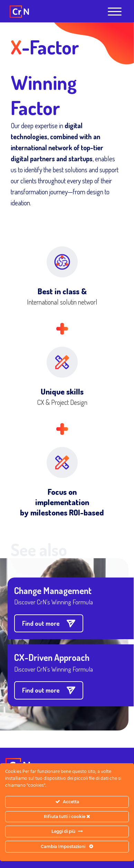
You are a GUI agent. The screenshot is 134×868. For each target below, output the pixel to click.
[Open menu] (115, 12)
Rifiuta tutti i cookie (67, 816)
